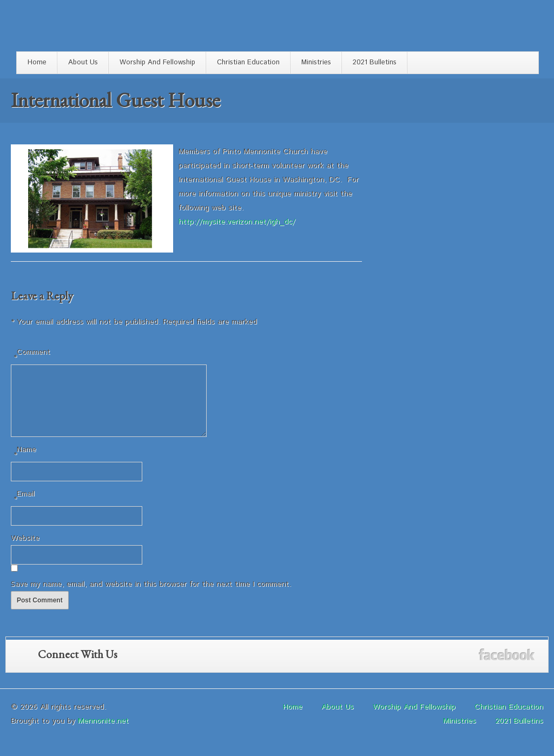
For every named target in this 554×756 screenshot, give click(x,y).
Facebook (507, 668)
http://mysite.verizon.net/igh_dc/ (237, 222)
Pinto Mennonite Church (72, 28)
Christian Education (248, 62)
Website (25, 551)
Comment (32, 356)
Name (25, 466)
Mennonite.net (103, 734)
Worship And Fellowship (157, 62)
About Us (83, 62)
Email (24, 510)
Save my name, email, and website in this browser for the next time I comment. (151, 597)
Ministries (316, 62)
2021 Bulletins (375, 62)
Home (37, 62)
